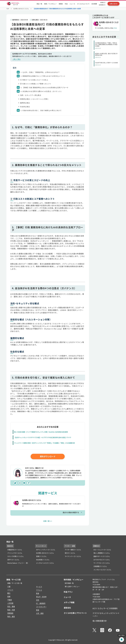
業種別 (61, 4)
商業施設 (10, 613)
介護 (9, 586)
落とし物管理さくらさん (102, 553)
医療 (9, 596)
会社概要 (94, 4)
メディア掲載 (69, 602)
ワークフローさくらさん (102, 563)
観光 (9, 593)
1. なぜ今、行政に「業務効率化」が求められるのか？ (40, 72)
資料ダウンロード (48, 456)
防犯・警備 (11, 606)
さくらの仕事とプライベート (75, 613)
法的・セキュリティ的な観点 (31, 95)
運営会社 (67, 608)
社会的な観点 (25, 107)
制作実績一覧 (69, 583)
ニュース (72, 4)
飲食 (38, 593)
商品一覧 (39, 4)
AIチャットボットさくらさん (46, 550)
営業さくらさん (41, 556)
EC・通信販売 (41, 603)
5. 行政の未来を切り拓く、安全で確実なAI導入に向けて (41, 111)
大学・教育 (40, 613)
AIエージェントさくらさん (102, 550)
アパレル (39, 590)
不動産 (10, 600)
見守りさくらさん (13, 560)
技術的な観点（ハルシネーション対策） (35, 99)
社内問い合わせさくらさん (21, 9)
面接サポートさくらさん (102, 556)
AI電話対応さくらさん (15, 550)
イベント (10, 590)
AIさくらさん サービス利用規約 (105, 608)
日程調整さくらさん (100, 566)
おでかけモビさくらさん (102, 560)
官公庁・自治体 (41, 597)
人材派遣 (10, 603)
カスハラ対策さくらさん (16, 556)
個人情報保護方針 (100, 621)
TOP (8, 9)
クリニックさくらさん (15, 553)
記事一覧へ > (48, 521)
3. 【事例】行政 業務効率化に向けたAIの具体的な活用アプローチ (45, 88)
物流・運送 (11, 616)
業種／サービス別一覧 (15, 583)
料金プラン (68, 592)
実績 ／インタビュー (50, 4)
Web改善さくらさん (43, 560)
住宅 (38, 600)
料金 (66, 4)
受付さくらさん (70, 553)
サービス (39, 587)
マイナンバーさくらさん (73, 556)
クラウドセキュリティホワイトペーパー (106, 615)
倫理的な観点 (25, 103)
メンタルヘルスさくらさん (45, 563)
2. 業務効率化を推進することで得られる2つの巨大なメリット (43, 76)
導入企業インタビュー (72, 586)
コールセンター (41, 607)
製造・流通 (11, 610)
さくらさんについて (83, 4)
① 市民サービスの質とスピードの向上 (34, 80)
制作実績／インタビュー (74, 580)
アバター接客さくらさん (73, 550)
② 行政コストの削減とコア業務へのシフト (36, 84)
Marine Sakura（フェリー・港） (18, 563)
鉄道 (38, 610)
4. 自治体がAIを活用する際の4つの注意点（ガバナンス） (42, 91)
